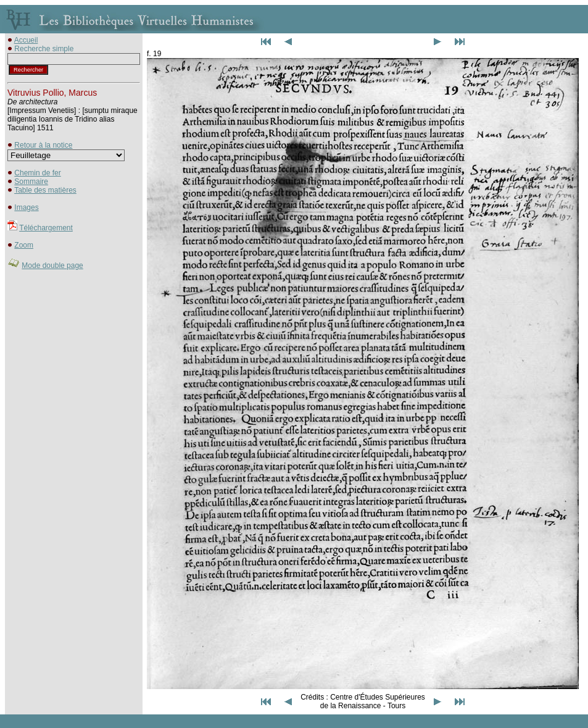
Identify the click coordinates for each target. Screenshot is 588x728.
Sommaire (31, 182)
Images (26, 207)
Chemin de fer (37, 173)
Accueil (26, 40)
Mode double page (52, 266)
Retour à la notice (43, 145)
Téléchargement (46, 228)
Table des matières (45, 190)
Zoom (24, 245)
